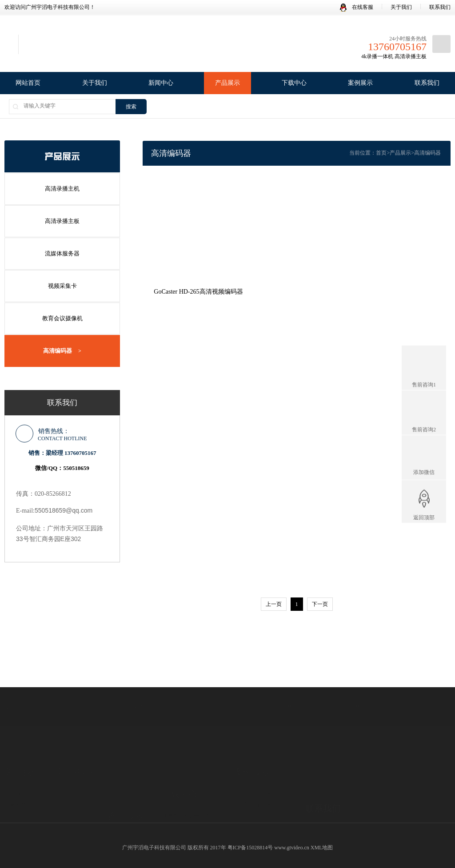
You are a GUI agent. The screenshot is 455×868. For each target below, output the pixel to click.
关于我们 (401, 7)
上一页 (274, 599)
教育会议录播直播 (255, 756)
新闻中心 (161, 83)
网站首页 (28, 83)
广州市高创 (86, 680)
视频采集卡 (62, 283)
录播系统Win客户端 (185, 777)
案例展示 (360, 83)
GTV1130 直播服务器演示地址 (221, 680)
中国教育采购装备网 (332, 680)
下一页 (320, 599)
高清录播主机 (62, 188)
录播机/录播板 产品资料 (190, 788)
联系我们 (440, 7)
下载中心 (294, 83)
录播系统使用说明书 (186, 800)
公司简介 (15, 756)
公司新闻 (67, 756)
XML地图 (322, 843)
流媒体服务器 (62, 251)
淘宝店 (49, 680)
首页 (381, 153)
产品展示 (227, 83)
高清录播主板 (62, 220)
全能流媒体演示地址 (141, 680)
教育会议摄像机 (62, 314)
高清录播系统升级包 (186, 766)
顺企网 (283, 680)
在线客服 (357, 7)
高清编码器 (62, 346)
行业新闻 (67, 767)
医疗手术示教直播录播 (261, 767)
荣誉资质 (15, 767)
